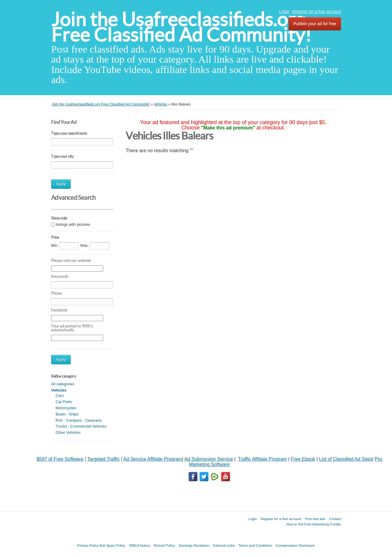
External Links (224, 545)
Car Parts (64, 402)
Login (284, 12)
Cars (60, 396)
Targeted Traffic (103, 459)
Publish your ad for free (315, 24)
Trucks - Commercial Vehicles (81, 426)
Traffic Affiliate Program (262, 459)
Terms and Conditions (255, 545)
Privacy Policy (88, 545)
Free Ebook (303, 459)
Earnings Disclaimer (194, 545)
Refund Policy (164, 545)
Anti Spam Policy (112, 545)
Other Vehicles (68, 432)
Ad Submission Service (209, 459)
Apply (61, 184)
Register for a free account (316, 12)
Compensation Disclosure (295, 545)
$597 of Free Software (60, 459)
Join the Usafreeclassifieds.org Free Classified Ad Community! (181, 27)
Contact (335, 519)
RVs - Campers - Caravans (79, 420)
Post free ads (315, 519)
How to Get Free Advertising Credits (314, 524)
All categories (63, 384)
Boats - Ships (67, 414)
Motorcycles (66, 408)
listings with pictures (73, 224)
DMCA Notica (140, 545)
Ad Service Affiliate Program (153, 459)
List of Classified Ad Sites (346, 459)
